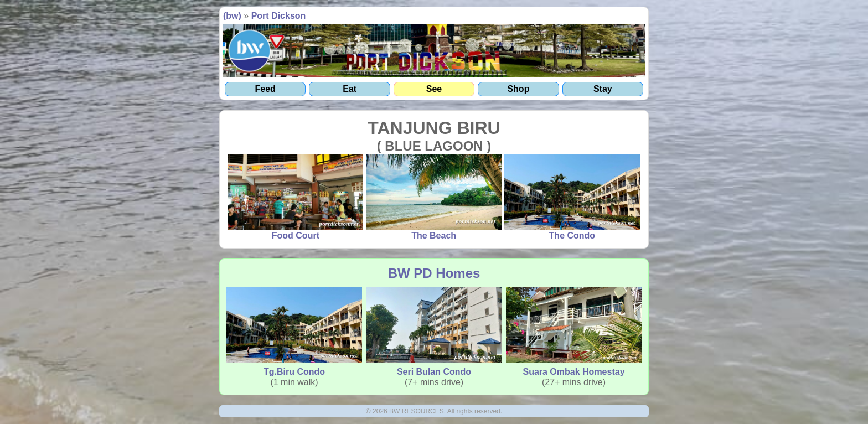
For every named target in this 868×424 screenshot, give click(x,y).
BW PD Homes (434, 273)
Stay (603, 89)
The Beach (434, 198)
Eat (350, 89)
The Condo (572, 198)
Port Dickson (279, 16)
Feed (265, 89)
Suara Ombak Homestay (574, 332)
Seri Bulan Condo (434, 332)
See (434, 89)
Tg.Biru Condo (294, 332)
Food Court (296, 198)
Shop (518, 89)
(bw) (232, 16)
